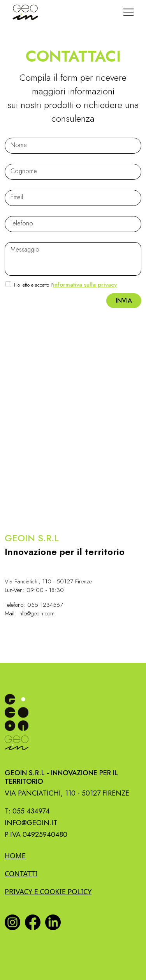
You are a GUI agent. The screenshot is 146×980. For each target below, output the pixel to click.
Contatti (21, 874)
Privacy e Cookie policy (48, 891)
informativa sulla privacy (85, 285)
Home (15, 856)
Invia (124, 300)
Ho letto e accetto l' (65, 285)
